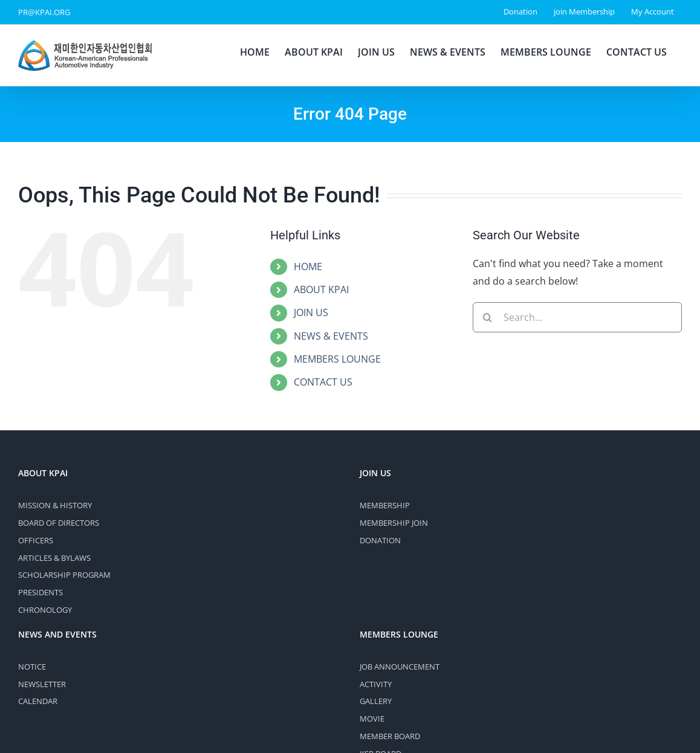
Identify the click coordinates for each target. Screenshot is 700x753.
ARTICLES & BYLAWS (54, 558)
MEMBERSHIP (385, 505)
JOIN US (311, 312)
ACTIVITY (376, 684)
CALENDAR (38, 701)
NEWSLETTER (42, 684)
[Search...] (577, 317)
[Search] (488, 317)
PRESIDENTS (41, 592)
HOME (308, 267)
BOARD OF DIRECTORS (59, 523)
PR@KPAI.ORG (44, 12)
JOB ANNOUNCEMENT (400, 667)
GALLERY (376, 701)
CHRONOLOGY (45, 610)
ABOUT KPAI (321, 289)
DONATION (380, 540)
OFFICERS (36, 540)
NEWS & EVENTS (331, 336)
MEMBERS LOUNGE (337, 359)
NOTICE (32, 667)
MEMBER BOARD (390, 736)
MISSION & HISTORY (55, 505)
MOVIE (372, 719)
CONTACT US (323, 382)
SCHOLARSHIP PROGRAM (64, 575)
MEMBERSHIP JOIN (394, 523)
